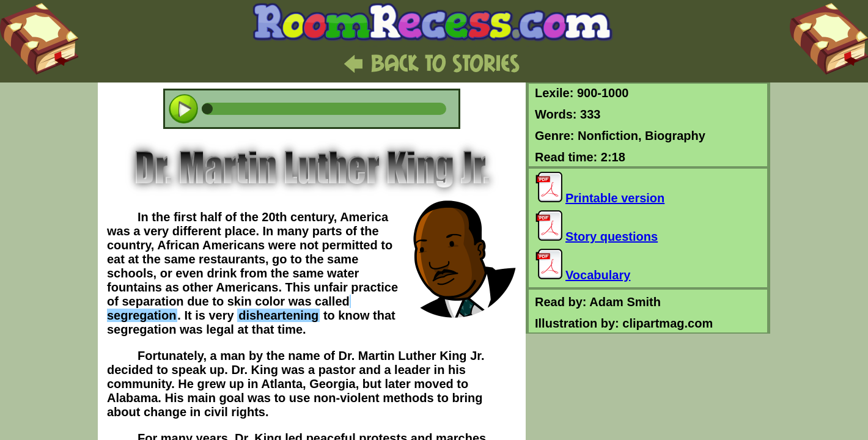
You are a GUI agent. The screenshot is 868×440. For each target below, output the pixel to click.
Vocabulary (583, 275)
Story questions (596, 237)
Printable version (600, 198)
